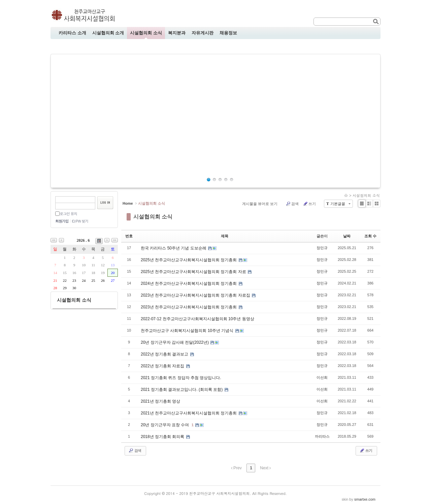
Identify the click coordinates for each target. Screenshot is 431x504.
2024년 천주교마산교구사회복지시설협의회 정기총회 (189, 283)
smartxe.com (365, 499)
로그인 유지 (68, 214)
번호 (129, 236)
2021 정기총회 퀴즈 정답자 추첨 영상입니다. (181, 378)
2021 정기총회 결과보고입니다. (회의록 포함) (182, 390)
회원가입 (62, 221)
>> (115, 240)
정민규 (322, 248)
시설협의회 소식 (366, 195)
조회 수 (370, 236)
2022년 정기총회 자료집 (163, 366)
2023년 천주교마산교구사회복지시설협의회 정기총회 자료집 (196, 295)
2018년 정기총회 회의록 (163, 437)
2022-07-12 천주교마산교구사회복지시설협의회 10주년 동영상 (197, 319)
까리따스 (322, 436)
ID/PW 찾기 (80, 221)
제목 (225, 236)
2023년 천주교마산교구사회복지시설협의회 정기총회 (189, 307)
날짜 (347, 236)
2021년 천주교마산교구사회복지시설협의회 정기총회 (189, 413)
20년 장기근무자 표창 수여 (165, 425)
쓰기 (309, 204)
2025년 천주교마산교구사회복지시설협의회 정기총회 (189, 260)
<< (54, 240)
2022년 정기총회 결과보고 (165, 354)
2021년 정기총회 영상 (160, 401)
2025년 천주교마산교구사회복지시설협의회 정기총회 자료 (194, 272)
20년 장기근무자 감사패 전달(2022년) (175, 342)
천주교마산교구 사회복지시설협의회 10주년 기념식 (188, 331)
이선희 (322, 377)
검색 (292, 204)
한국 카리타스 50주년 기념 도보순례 (174, 248)
